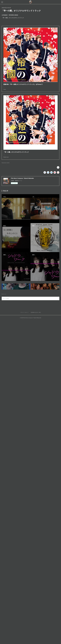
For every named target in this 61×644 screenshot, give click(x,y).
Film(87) (8, 165)
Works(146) (4, 165)
